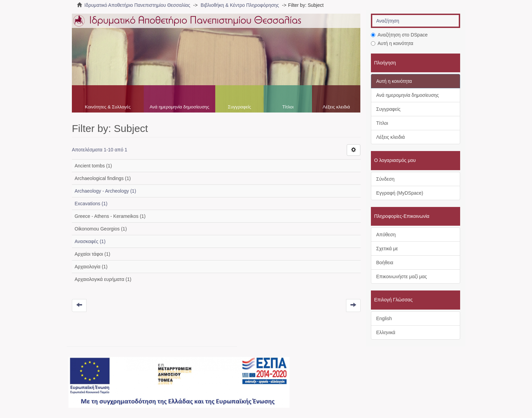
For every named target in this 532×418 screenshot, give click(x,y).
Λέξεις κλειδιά (336, 107)
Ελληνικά (386, 332)
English (384, 318)
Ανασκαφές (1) (90, 241)
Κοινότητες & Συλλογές (108, 107)
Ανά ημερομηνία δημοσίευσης (179, 107)
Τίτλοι (288, 107)
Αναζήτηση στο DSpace (399, 35)
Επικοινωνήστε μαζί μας (402, 277)
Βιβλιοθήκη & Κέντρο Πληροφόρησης (240, 5)
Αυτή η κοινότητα (392, 43)
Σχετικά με (387, 249)
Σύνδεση (386, 179)
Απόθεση (386, 235)
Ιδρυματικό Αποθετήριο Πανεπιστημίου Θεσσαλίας (137, 5)
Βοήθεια (385, 263)
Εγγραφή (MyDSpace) (400, 193)
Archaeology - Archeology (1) (105, 191)
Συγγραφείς (239, 107)
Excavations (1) (91, 204)
